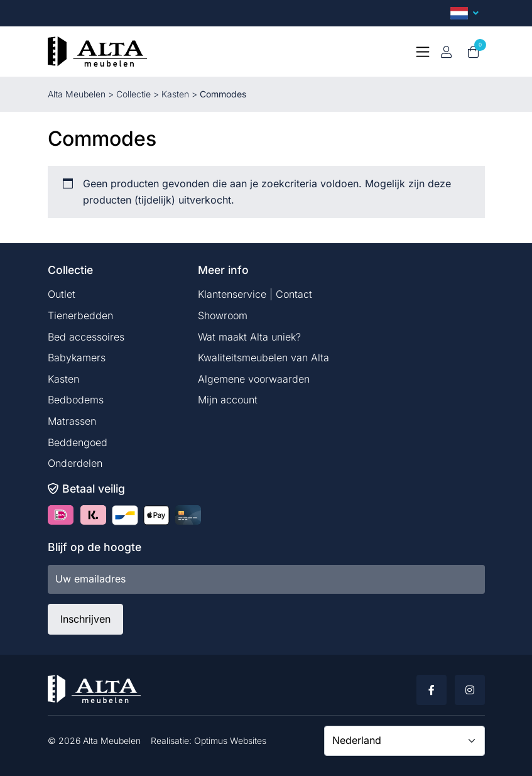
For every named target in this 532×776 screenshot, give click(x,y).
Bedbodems (76, 400)
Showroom (223, 315)
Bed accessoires (86, 337)
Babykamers (77, 358)
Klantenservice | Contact (255, 294)
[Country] (404, 741)
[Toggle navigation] (423, 52)
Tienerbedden (80, 315)
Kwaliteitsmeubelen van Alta (263, 358)
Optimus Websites (230, 740)
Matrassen (72, 421)
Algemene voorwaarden (254, 379)
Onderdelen (75, 463)
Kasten (175, 94)
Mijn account (228, 400)
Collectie (133, 94)
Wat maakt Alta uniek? (249, 337)
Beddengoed (78, 442)
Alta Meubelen (77, 94)
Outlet (62, 294)
